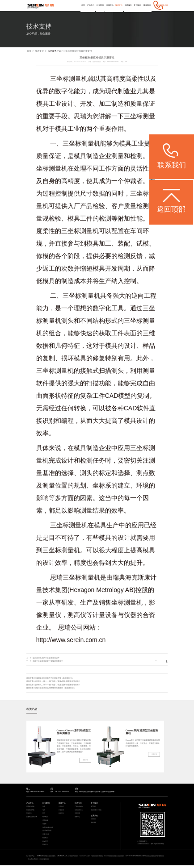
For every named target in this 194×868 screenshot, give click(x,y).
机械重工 (46, 843)
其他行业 (46, 847)
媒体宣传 (62, 814)
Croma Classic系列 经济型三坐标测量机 (73, 732)
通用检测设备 (32, 807)
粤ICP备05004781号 (159, 844)
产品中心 (90, 5)
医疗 (44, 814)
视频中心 (78, 818)
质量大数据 (47, 836)
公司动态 (62, 807)
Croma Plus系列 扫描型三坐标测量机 (105, 858)
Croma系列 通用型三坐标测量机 (142, 732)
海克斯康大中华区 (98, 811)
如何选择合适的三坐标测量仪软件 (46, 658)
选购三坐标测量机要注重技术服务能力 (48, 661)
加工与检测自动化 (50, 829)
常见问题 (78, 814)
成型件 (45, 825)
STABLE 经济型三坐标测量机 (52, 858)
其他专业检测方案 (34, 818)
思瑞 (80, 117)
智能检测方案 (32, 811)
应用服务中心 (55, 51)
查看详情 (85, 762)
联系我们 (147, 5)
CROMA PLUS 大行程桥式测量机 (77, 858)
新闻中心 (110, 5)
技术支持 (118, 5)
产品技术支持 (80, 807)
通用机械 (46, 821)
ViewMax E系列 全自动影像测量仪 (81, 861)
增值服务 (128, 5)
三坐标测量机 (69, 79)
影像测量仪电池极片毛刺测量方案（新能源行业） (54, 678)
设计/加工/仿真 (48, 833)
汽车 (44, 807)
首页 (83, 5)
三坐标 (133, 117)
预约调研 (94, 824)
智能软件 (30, 814)
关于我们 (137, 5)
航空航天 (46, 840)
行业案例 (100, 5)
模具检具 (46, 818)
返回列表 (158, 661)
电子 (44, 811)
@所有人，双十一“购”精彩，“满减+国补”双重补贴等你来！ (58, 682)
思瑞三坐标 (66, 578)
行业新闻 (62, 811)
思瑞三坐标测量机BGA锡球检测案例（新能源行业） (55, 688)
